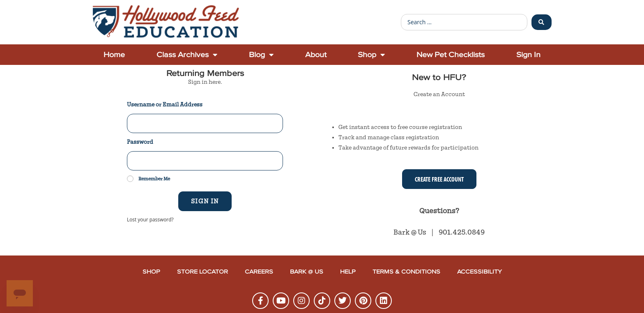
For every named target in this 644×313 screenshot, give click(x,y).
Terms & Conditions (406, 272)
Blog (261, 55)
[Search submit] (542, 22)
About (316, 54)
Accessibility (480, 272)
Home (114, 54)
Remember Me (148, 179)
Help (348, 272)
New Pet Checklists (451, 54)
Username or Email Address (165, 105)
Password (140, 142)
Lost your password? (150, 219)
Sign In (528, 54)
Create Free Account (439, 179)
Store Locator (202, 272)
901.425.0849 (462, 232)
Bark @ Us (411, 232)
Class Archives (187, 55)
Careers (259, 272)
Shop (371, 55)
